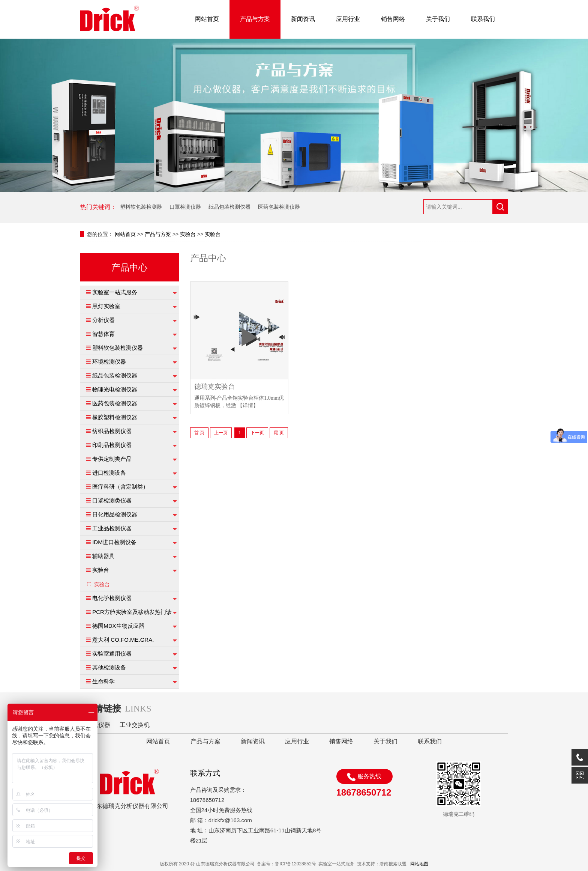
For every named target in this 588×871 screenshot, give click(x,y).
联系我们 (483, 19)
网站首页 (207, 19)
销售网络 (393, 19)
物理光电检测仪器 (115, 389)
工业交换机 (135, 725)
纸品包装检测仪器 (229, 207)
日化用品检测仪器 (115, 514)
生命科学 (103, 681)
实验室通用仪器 (112, 654)
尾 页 (279, 433)
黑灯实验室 (106, 306)
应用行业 (348, 19)
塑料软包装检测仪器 (118, 348)
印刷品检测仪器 (112, 445)
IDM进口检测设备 (114, 542)
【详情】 (248, 405)
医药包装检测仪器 (279, 207)
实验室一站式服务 (115, 292)
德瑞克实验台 (214, 387)
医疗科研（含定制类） (120, 487)
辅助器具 (103, 556)
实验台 (188, 234)
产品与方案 (255, 19)
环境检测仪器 (109, 362)
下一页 (257, 433)
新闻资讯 (303, 19)
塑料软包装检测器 (141, 207)
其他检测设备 (109, 667)
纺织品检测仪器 (112, 431)
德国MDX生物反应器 (118, 626)
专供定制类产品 (112, 459)
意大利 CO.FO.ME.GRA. (123, 640)
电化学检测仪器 (112, 598)
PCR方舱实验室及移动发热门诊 (132, 612)
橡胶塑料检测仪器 (115, 417)
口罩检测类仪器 (112, 500)
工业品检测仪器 (112, 528)
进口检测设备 (109, 473)
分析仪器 (103, 320)
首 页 (199, 433)
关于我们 (438, 19)
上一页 (221, 433)
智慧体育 (103, 334)
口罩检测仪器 (185, 207)
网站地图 (419, 864)
